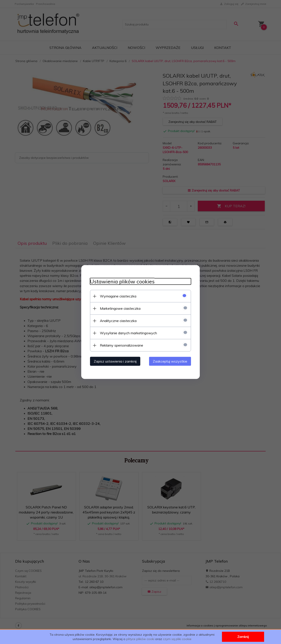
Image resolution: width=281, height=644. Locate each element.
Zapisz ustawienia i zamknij (115, 361)
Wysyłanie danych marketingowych (128, 333)
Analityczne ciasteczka (118, 321)
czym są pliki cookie (177, 639)
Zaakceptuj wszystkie (170, 361)
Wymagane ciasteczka (118, 296)
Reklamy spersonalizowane (122, 345)
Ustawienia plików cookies (122, 282)
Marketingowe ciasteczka (120, 308)
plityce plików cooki (140, 639)
